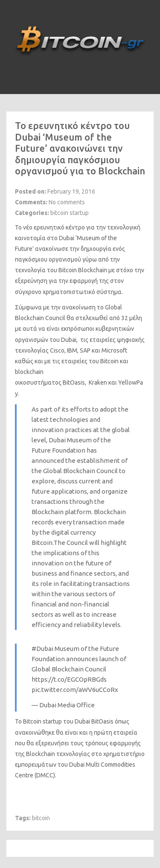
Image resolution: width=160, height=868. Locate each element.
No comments (67, 202)
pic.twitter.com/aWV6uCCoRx (75, 690)
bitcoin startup (70, 213)
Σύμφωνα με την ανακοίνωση (55, 307)
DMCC (45, 775)
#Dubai (42, 649)
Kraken (98, 383)
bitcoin (41, 818)
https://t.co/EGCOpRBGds (69, 679)
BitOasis (74, 383)
